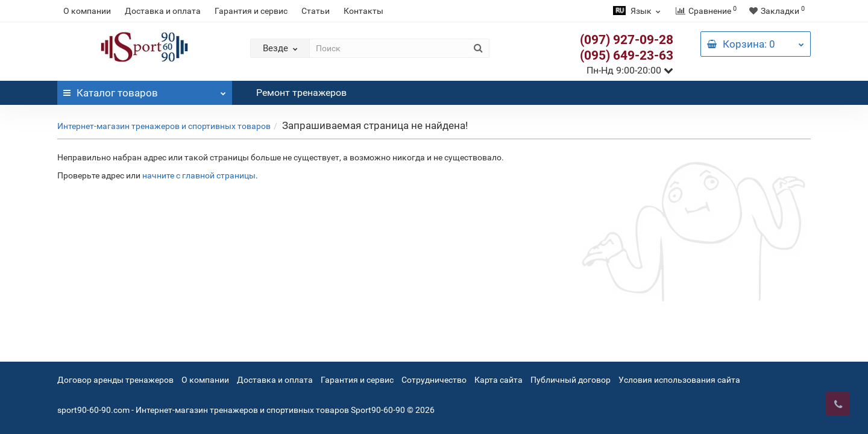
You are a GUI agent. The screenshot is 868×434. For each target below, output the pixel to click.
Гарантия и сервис (251, 11)
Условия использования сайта (679, 380)
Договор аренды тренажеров (115, 380)
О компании (87, 11)
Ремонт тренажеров (301, 93)
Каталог (145, 90)
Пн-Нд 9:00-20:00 (630, 70)
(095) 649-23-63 (627, 55)
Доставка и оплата (163, 11)
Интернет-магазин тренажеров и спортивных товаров (164, 126)
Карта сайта (498, 380)
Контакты (363, 11)
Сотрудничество (434, 380)
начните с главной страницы (199, 175)
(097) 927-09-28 (627, 40)
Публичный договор (571, 380)
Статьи (316, 11)
